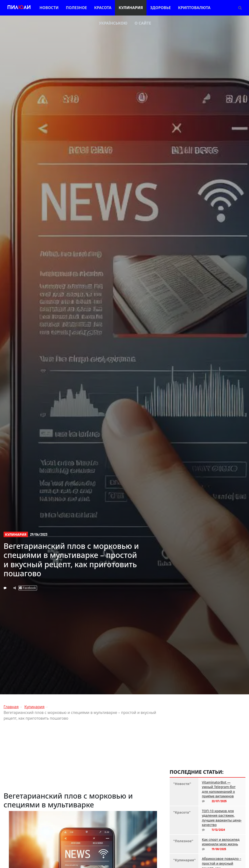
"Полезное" (183, 841)
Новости (49, 8)
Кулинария (131, 8)
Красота (103, 8)
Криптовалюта (194, 8)
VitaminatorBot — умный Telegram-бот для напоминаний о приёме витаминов (219, 789)
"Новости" (182, 784)
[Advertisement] (83, 758)
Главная (11, 707)
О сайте (143, 23)
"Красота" (182, 812)
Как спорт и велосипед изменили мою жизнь (221, 842)
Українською (113, 23)
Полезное (76, 8)
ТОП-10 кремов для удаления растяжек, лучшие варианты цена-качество (222, 818)
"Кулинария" (184, 860)
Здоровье (160, 8)
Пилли (19, 8)
